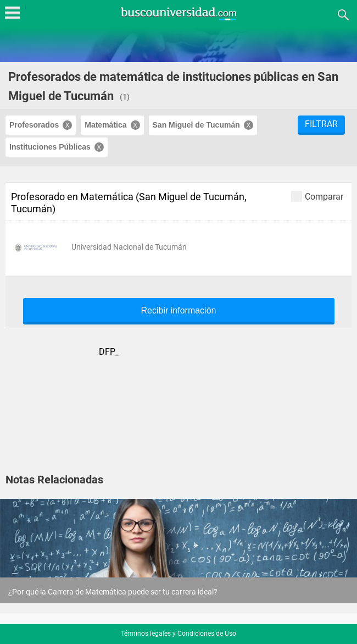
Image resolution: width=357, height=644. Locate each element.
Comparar (317, 196)
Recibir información (179, 311)
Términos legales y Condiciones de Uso (178, 634)
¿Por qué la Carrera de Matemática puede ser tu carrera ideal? (113, 592)
